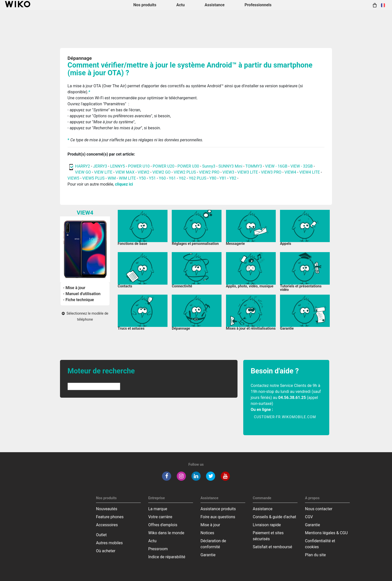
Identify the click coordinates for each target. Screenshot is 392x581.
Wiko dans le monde (166, 533)
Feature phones (110, 517)
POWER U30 (189, 166)
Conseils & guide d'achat (274, 517)
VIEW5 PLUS (93, 178)
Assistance (263, 509)
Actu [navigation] (180, 5)
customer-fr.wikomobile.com (285, 417)
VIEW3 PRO (271, 172)
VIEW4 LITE (309, 172)
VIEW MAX (125, 172)
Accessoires (107, 525)
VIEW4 (290, 172)
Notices (207, 533)
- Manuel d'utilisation (82, 294)
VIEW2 (143, 172)
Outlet (101, 535)
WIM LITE (127, 178)
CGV (309, 517)
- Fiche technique (78, 300)
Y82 (233, 178)
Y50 (142, 178)
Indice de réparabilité (167, 557)
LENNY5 (118, 166)
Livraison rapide (267, 525)
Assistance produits (218, 509)
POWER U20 (164, 166)
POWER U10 (139, 166)
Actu (152, 541)
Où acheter (106, 551)
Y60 (162, 178)
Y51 (152, 178)
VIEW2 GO (162, 172)
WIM (112, 178)
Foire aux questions (218, 517)
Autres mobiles (109, 543)
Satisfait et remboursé (272, 547)
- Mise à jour (74, 288)
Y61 (172, 178)
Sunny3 (209, 166)
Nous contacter (319, 509)
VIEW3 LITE (247, 172)
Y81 (223, 178)
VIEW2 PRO (209, 172)
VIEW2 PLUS (185, 172)
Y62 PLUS (197, 178)
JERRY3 (100, 166)
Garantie (208, 555)
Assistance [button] (215, 5)
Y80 (213, 178)
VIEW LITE (103, 172)
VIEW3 (228, 172)
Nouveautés (107, 509)
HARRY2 (82, 166)
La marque (158, 509)
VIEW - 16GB (276, 166)
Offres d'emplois (163, 525)
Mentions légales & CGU (326, 533)
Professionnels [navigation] (258, 5)
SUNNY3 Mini (230, 166)
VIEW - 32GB (302, 166)
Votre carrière (160, 517)
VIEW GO (83, 172)
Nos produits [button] (145, 5)
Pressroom (158, 549)
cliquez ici (124, 184)
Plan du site (315, 555)
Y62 (182, 178)
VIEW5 (74, 178)
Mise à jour (210, 525)
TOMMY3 (254, 166)
